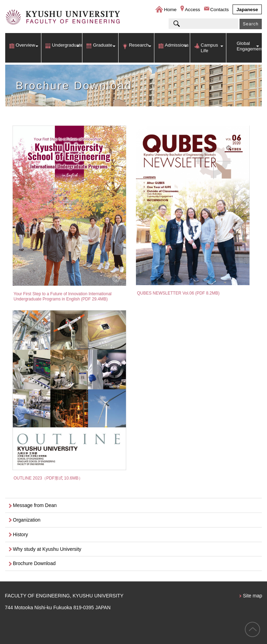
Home (170, 10)
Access (193, 10)
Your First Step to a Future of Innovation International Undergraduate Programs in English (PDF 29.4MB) (63, 296)
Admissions (177, 45)
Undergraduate (67, 45)
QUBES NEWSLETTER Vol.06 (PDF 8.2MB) (178, 293)
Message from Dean (35, 505)
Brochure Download (34, 563)
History (21, 534)
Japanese (247, 10)
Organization (27, 520)
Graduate (103, 45)
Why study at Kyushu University (47, 549)
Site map (253, 596)
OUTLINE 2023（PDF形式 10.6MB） (48, 478)
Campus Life (209, 48)
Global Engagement (249, 46)
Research (139, 45)
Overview (25, 45)
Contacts (220, 10)
